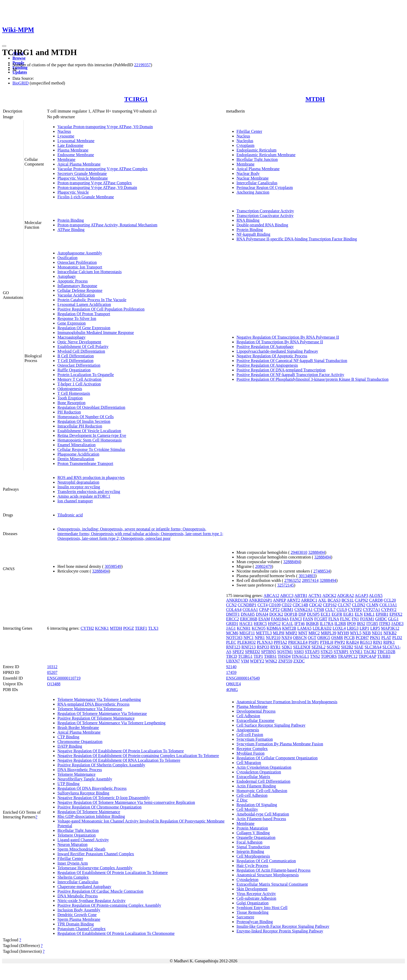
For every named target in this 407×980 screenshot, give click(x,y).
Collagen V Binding (253, 833)
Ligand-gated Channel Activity (83, 840)
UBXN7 (233, 661)
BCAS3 (334, 600)
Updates (20, 72)
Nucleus (64, 131)
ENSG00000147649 (243, 678)
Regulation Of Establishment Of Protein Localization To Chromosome (116, 933)
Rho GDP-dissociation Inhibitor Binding (91, 816)
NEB (367, 633)
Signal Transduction (253, 847)
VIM (245, 661)
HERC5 (260, 624)
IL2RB (340, 624)
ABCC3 (287, 596)
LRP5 (375, 628)
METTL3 (264, 633)
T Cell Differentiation (75, 361)
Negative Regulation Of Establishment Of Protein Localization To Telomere (121, 751)
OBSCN (300, 638)
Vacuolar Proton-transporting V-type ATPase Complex (103, 169)
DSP (302, 614)
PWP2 (340, 642)
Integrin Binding (250, 851)
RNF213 (249, 647)
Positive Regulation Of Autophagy (265, 347)
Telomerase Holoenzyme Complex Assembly (95, 868)
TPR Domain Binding (76, 924)
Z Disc (242, 800)
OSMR (337, 638)
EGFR (337, 614)
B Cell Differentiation (76, 356)
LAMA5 (304, 628)
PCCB (349, 638)
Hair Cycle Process (252, 866)
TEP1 (258, 656)
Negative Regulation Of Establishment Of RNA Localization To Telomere (119, 760)
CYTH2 (87, 628)
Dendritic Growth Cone (77, 915)
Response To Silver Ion (77, 318)
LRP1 (364, 628)
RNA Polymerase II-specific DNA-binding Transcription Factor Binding (297, 239)
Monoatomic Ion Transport (80, 267)
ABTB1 (301, 596)
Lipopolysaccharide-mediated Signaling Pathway (277, 351)
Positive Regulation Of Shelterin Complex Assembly (101, 765)
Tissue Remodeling (252, 912)
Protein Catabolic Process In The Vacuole (92, 300)
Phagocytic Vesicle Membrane (83, 178)
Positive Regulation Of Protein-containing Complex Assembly (109, 905)
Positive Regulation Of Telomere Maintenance (96, 718)
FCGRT (321, 619)
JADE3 (397, 624)
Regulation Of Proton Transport (84, 314)
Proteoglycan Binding (255, 922)
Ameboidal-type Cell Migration (263, 814)
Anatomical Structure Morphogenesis (268, 875)
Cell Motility (247, 809)
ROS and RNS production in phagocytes (91, 478)
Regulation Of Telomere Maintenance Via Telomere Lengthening (111, 723)
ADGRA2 (346, 596)
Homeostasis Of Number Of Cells (86, 417)
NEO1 (377, 633)
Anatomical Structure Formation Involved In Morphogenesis (287, 702)
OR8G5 (324, 638)
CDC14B (300, 605)
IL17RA (327, 624)
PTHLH (327, 642)
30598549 (113, 566)
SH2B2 (347, 647)
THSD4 (284, 656)
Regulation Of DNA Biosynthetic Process (92, 788)
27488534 (322, 571)
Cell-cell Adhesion (252, 795)
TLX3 (153, 628)
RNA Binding (248, 220)
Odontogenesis (70, 389)
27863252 (293, 580)
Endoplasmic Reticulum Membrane (266, 155)
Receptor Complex (252, 749)
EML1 (369, 614)
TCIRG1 (136, 99)
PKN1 (375, 638)
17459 (231, 672)
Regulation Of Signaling (257, 805)
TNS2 (315, 656)
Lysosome (66, 136)
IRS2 (361, 624)
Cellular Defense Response (80, 290)
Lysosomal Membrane (76, 141)
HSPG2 (274, 624)
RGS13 (366, 642)
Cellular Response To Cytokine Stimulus (91, 449)
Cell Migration (249, 763)
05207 (52, 672)
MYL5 (356, 633)
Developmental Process (256, 711)
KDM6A (274, 628)
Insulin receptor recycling (79, 487)
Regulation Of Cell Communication (266, 861)
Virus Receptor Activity (256, 894)
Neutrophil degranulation (78, 482)
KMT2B (289, 628)
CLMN (372, 605)
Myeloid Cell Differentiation (81, 351)
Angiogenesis (248, 730)
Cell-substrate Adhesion (256, 898)
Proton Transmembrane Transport (85, 463)
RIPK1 (389, 642)
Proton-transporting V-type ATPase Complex (95, 183)
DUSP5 (313, 614)
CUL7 (330, 610)
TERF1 (141, 628)
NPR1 (260, 638)
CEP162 (330, 605)
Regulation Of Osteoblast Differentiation (91, 407)
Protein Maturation (252, 828)
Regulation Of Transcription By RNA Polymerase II (280, 342)
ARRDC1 (309, 600)
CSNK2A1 (303, 610)
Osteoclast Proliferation (77, 262)
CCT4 (263, 605)
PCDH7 (362, 638)
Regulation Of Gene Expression (84, 328)
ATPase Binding (71, 230)
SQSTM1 (285, 652)
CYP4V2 (389, 610)
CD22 (287, 605)
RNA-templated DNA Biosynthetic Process (93, 704)
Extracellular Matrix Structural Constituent (272, 884)
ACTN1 (315, 596)
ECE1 (325, 614)
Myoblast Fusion (250, 753)
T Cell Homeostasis (74, 393)
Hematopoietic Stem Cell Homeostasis (90, 440)
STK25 (327, 652)
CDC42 (316, 605)
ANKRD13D (237, 600)
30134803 (307, 576)
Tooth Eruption (70, 398)
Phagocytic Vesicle (73, 192)
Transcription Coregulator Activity (265, 211)
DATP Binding (70, 746)
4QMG (232, 690)
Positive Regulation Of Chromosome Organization (99, 807)
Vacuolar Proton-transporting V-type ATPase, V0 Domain (105, 127)
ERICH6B (249, 619)
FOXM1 (367, 619)
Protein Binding (71, 220)
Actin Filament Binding (256, 786)
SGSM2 (333, 647)
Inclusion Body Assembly (79, 910)
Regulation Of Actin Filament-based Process (273, 870)
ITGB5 (372, 624)
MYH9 (343, 633)
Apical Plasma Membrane (79, 164)
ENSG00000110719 (64, 678)
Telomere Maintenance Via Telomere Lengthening (99, 699)
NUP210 (273, 638)
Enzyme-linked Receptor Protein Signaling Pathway (280, 931)
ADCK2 (329, 596)
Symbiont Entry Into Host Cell (262, 908)
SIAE (359, 647)
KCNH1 (244, 628)
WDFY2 (257, 661)
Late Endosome (70, 145)
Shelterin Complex (73, 877)
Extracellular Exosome (255, 721)
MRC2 (314, 633)
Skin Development (252, 889)
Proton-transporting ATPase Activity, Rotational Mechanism (107, 225)
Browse (19, 58)
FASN (308, 619)
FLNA (334, 619)
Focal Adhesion (249, 842)
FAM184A (280, 619)
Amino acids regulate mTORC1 (84, 496)
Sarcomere (245, 917)
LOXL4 (339, 628)
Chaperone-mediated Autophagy (84, 887)
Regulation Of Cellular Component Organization (277, 758)
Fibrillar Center (249, 131)
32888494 (100, 571)
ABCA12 (271, 596)
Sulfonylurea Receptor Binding (83, 793)
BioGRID (21, 83)
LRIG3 (353, 628)
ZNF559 (285, 661)
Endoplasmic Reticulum (256, 150)
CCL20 (390, 600)
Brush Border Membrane (78, 728)
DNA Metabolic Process (78, 896)
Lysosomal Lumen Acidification (84, 304)
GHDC (381, 619)
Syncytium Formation (255, 739)
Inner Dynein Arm (73, 863)
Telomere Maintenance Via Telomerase (90, 709)
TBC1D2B (386, 652)
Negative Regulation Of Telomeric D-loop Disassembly (104, 798)
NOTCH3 (234, 638)
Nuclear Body (248, 173)
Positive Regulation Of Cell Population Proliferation (101, 309)
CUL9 (342, 610)
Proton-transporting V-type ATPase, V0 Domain (97, 188)
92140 (231, 667)
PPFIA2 (281, 642)
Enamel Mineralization (76, 445)
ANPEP (279, 600)
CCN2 (231, 605)
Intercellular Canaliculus (257, 183)
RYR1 (275, 647)
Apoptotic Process (73, 281)
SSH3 (299, 652)
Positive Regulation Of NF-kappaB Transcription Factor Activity (290, 375)
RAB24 (352, 642)
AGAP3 (362, 596)
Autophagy (67, 276)
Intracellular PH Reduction (80, 426)
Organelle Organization (256, 837)
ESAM (264, 619)
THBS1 (270, 656)
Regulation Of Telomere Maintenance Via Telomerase (102, 713)
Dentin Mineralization (76, 459)
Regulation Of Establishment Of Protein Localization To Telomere (113, 873)
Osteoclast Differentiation (79, 365)
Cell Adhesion (248, 716)
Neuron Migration (72, 844)
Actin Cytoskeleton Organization (264, 767)
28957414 (310, 580)
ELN (359, 614)
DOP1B (291, 614)
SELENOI (302, 647)
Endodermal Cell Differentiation (263, 781)
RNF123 (233, 647)
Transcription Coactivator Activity (265, 216)
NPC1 (249, 638)
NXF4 (287, 638)
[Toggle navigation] (4, 46)
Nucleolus (245, 141)
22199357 (143, 65)
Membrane (66, 159)
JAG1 (231, 628)
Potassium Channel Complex (82, 929)
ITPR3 (385, 624)
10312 (52, 667)
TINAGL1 (300, 656)
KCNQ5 (259, 628)
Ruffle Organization (74, 370)
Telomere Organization (76, 835)
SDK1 (287, 647)
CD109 (275, 605)
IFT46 (300, 624)
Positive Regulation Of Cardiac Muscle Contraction (100, 891)
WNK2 (271, 661)
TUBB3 (384, 656)
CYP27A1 (372, 610)
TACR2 (370, 652)
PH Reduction (69, 412)
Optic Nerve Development (79, 342)
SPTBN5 (269, 652)
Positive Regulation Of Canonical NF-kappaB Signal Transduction (292, 361)
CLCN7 (344, 605)
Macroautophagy (71, 337)
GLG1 (393, 619)
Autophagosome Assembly (80, 253)
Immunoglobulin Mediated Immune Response (96, 333)
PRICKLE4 (298, 642)
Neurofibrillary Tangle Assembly (85, 779)
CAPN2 (361, 600)
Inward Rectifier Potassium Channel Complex (96, 854)
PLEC (231, 642)
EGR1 (348, 614)
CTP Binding (68, 737)
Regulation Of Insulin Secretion (84, 421)
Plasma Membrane (73, 150)
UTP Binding (68, 784)
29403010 (299, 552)
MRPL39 (329, 633)
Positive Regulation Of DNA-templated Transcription (281, 370)
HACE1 (246, 624)
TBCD (232, 656)
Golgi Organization (253, 903)
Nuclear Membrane (253, 178)
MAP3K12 (390, 628)
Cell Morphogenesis (253, 856)
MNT (303, 633)
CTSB (319, 610)
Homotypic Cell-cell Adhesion (262, 791)
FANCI (296, 619)
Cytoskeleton (247, 880)
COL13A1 (388, 605)
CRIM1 (287, 610)
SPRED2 (253, 652)
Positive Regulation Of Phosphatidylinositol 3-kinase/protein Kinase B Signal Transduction (313, 379)
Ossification (67, 258)
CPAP (264, 610)
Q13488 (54, 684)
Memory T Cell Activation (79, 379)
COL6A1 (250, 610)
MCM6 (232, 633)
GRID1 (232, 624)
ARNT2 (294, 600)
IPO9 (351, 624)
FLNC (345, 619)
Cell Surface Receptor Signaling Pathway (271, 725)
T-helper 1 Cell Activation (79, 384)
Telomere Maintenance (76, 774)
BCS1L (348, 600)
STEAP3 (312, 652)
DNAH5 (248, 614)
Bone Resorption (71, 403)
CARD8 (376, 600)
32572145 (286, 585)
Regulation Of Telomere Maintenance (89, 812)
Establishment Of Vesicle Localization (89, 431)
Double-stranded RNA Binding (262, 225)
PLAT (386, 638)
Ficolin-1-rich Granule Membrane (86, 197)
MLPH (279, 633)
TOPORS (329, 656)
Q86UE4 (233, 684)
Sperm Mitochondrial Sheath (81, 849)
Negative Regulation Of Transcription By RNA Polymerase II (288, 337)
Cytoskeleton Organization (259, 772)
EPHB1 (382, 614)
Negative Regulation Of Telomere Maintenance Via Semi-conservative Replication (126, 802)
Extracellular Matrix (253, 777)
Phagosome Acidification (78, 454)
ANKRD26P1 (261, 600)
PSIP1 (314, 642)
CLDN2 (359, 605)
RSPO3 (263, 647)
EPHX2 (396, 614)
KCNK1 (102, 628)
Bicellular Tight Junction (257, 159)
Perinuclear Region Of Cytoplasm (265, 188)
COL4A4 (234, 610)
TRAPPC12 (348, 656)
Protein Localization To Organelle (86, 375)
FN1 (355, 619)
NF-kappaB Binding (253, 234)
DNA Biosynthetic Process (80, 770)
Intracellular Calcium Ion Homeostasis (89, 272)
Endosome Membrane (76, 155)
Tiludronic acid (70, 515)
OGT (312, 638)
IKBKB (312, 624)
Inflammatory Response (77, 286)
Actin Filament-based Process (261, 819)
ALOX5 (376, 596)
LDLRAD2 (322, 628)
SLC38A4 (373, 647)
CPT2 (275, 610)
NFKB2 (390, 633)
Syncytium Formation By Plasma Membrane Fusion (280, 744)
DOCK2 (276, 614)
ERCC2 (233, 619)
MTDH (315, 99)
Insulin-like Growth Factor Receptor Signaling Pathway (283, 926)
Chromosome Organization (80, 742)
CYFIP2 (355, 610)
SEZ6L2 (318, 647)
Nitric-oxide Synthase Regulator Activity (91, 901)
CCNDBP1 (247, 605)
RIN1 (378, 642)
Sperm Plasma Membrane (79, 919)
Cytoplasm (245, 145)
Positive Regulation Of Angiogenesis (267, 365)
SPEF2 (238, 652)
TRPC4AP (368, 656)
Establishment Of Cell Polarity (83, 347)
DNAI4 (262, 614)
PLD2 (397, 638)
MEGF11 (247, 633)
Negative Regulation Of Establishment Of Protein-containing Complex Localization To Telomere (138, 756)
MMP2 (291, 633)
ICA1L (287, 624)
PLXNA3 (265, 642)
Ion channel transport (75, 501)
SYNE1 (356, 652)
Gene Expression (72, 323)
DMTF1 (233, 614)
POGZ (128, 628)
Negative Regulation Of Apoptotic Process (272, 356)
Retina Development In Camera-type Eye (92, 435)
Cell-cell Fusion (250, 735)
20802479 (263, 566)
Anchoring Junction (253, 192)
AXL (322, 600)
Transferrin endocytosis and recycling (89, 492)
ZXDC (299, 661)
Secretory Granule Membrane (82, 173)
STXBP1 (341, 652)
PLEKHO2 (246, 642)
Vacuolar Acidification (76, 295)
